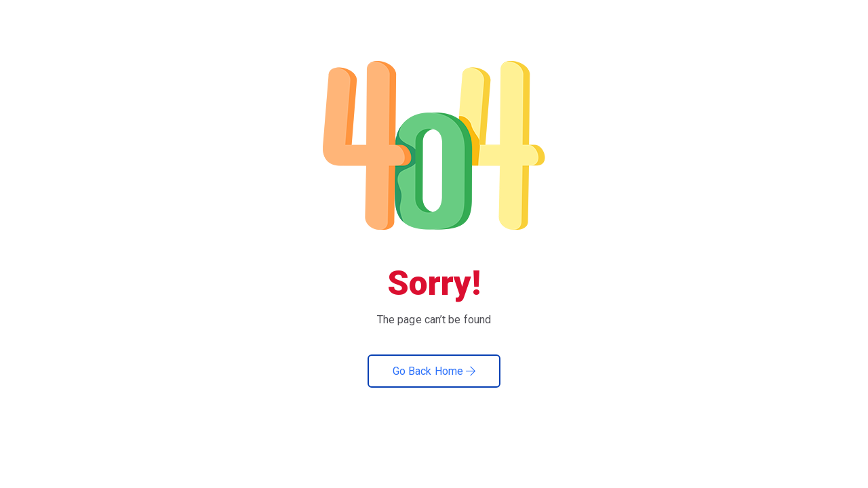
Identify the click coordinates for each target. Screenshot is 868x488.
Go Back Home (434, 371)
